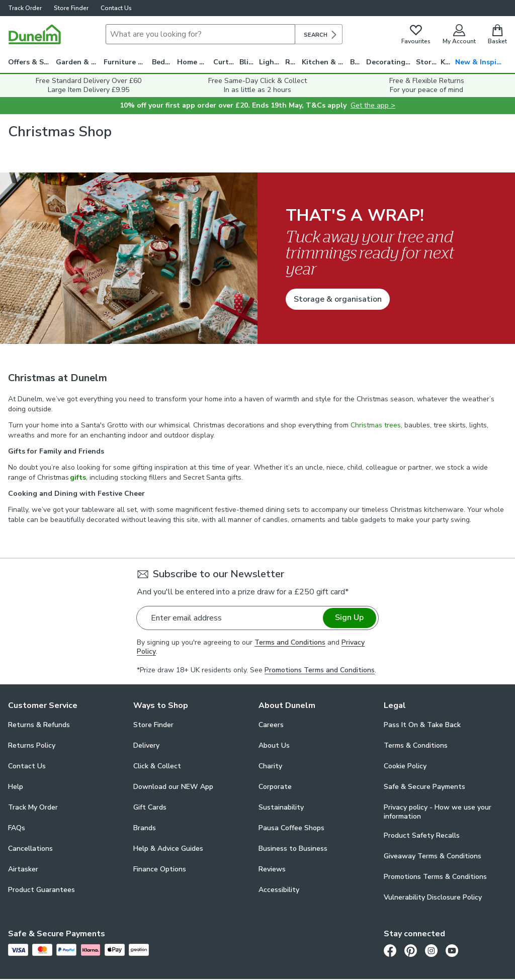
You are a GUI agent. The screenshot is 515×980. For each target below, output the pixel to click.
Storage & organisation (338, 299)
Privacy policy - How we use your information (438, 812)
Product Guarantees (41, 890)
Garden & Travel (79, 62)
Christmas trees (376, 425)
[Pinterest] (411, 950)
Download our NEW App (173, 787)
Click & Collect (157, 766)
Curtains (226, 62)
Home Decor (195, 62)
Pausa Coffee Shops (291, 828)
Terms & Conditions (416, 745)
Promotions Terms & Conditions (435, 877)
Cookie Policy (405, 766)
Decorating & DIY (391, 62)
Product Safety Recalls (422, 835)
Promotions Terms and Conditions (320, 670)
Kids (448, 62)
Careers (271, 725)
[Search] (200, 34)
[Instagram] (431, 950)
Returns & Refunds (39, 725)
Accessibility (279, 890)
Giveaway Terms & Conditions (433, 856)
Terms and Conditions (290, 642)
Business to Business (293, 849)
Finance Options (160, 869)
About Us (274, 745)
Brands (145, 828)
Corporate (275, 787)
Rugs (293, 62)
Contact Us (116, 8)
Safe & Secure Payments (424, 787)
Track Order (25, 8)
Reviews (272, 869)
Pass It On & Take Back (422, 725)
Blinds (249, 62)
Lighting (272, 62)
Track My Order (33, 807)
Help (16, 787)
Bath (358, 62)
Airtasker (23, 869)
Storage (428, 62)
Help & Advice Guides (168, 849)
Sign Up (349, 617)
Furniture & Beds (128, 62)
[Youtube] (452, 950)
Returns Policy (32, 745)
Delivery (146, 745)
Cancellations (30, 849)
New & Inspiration (481, 62)
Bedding (164, 62)
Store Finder (71, 8)
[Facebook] (390, 950)
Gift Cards (150, 807)
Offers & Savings (32, 62)
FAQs (17, 828)
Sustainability (281, 807)
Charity (270, 766)
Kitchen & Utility (326, 62)
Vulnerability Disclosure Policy (433, 897)
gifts (78, 477)
